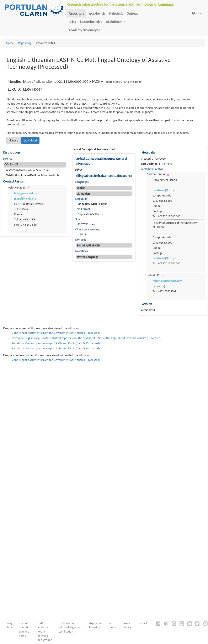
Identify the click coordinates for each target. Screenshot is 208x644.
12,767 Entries (86, 224)
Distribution (12, 152)
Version (147, 304)
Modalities (82, 251)
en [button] (197, 13)
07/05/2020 (153, 159)
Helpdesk (116, 13)
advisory (43, 627)
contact (142, 623)
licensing (95, 627)
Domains (81, 240)
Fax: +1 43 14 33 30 (25, 225)
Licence (7, 159)
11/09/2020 (157, 164)
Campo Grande (162, 195)
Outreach (133, 13)
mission (24, 623)
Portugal (158, 211)
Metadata (148, 152)
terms (126, 623)
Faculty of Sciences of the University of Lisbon (175, 225)
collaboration (67, 623)
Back (14, 140)
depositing (96, 623)
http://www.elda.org (27, 193)
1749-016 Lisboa (162, 201)
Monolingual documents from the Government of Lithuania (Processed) (56, 333)
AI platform (116, 22)
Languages (82, 182)
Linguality (81, 199)
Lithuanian (83, 194)
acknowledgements (71, 627)
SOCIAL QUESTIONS (88, 245)
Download (30, 140)
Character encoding (87, 229)
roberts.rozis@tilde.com (167, 281)
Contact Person (14, 181)
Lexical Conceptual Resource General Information (101, 161)
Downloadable (32, 175)
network (43, 636)
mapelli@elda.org (25, 199)
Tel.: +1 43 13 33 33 (25, 219)
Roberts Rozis (155, 275)
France (18, 214)
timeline (24, 631)
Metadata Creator (152, 169)
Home (10, 43)
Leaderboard (91, 22)
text (113, 149)
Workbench (97, 13)
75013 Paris (21, 209)
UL (154, 185)
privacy (127, 627)
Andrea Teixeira (158, 174)
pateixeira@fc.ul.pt (164, 190)
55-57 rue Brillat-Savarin (29, 204)
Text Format (83, 209)
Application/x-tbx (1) (90, 214)
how (10, 627)
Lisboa (157, 206)
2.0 (148, 310)
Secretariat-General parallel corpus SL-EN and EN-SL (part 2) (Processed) (56, 343)
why (10, 623)
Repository (76, 13)
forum (41, 631)
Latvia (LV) (159, 286)
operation (25, 627)
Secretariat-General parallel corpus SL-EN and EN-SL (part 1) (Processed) (56, 348)
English (81, 188)
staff (40, 623)
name (22, 636)
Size (78, 219)
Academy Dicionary (84, 30)
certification (66, 631)
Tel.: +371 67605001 (164, 291)
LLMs (72, 22)
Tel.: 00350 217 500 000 (166, 216)
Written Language (87, 257)
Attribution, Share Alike (28, 170)
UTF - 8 (82, 234)
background (45, 640)
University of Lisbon (165, 180)
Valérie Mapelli (19, 188)
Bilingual (93, 204)
